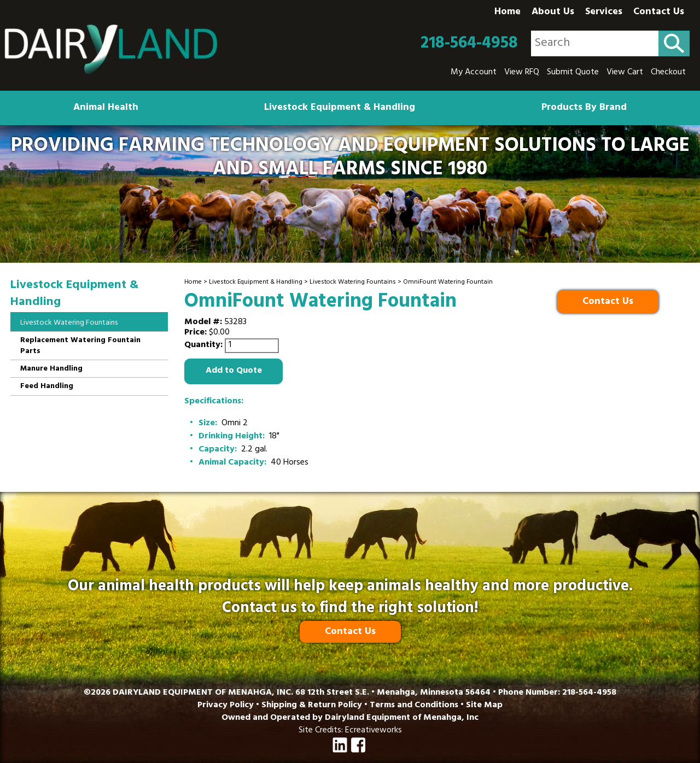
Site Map (484, 706)
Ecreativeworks (374, 731)
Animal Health (106, 108)
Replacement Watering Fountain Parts (80, 346)
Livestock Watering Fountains (353, 283)
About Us (553, 13)
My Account (474, 73)
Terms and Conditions (414, 706)
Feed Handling (47, 387)
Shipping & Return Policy (312, 706)
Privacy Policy (226, 706)
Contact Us (659, 13)
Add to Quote (234, 371)
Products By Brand (584, 108)
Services (604, 13)
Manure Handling (51, 369)
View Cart (625, 73)
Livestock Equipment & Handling (340, 108)
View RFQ (522, 73)
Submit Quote (573, 73)
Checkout (668, 73)
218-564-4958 (469, 44)
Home (507, 13)
